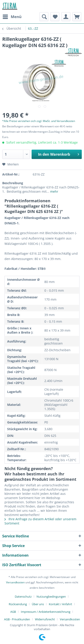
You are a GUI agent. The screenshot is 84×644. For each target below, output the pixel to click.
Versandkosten (15, 582)
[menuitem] (12, 17)
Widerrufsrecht (45, 619)
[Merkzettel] (55, 17)
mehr (54, 191)
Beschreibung (13, 183)
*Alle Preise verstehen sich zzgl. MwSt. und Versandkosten (39, 121)
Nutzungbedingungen (51, 597)
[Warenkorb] (77, 17)
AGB (13, 612)
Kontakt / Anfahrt (60, 604)
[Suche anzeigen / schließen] (44, 17)
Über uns (38, 604)
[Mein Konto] (66, 17)
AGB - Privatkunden (17, 619)
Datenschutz (23, 597)
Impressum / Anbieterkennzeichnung (46, 612)
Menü (12, 16)
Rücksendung (18, 604)
